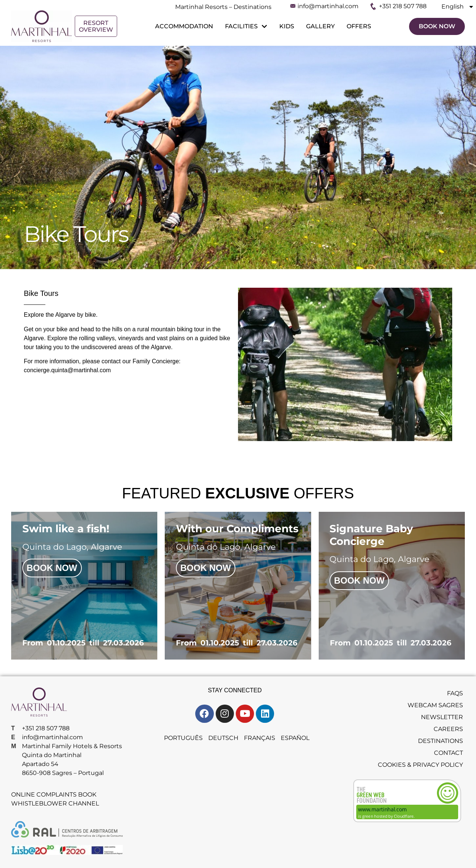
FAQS (455, 694)
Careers (448, 730)
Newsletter (442, 718)
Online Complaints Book (54, 796)
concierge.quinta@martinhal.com (67, 370)
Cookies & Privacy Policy (420, 765)
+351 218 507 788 (403, 6)
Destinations (440, 742)
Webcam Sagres (435, 706)
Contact (448, 754)
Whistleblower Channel (55, 805)
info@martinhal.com (328, 6)
